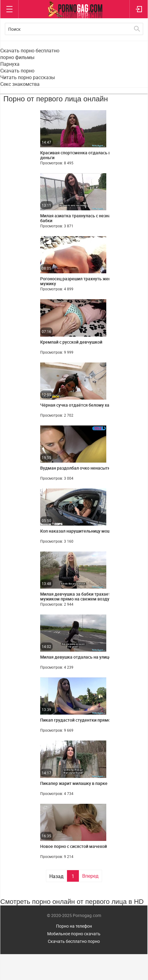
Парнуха (10, 64)
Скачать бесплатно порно (74, 941)
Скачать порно (17, 71)
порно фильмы (17, 57)
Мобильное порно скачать (74, 934)
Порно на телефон (74, 926)
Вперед (90, 876)
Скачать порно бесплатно (30, 51)
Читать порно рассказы (28, 77)
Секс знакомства (20, 84)
